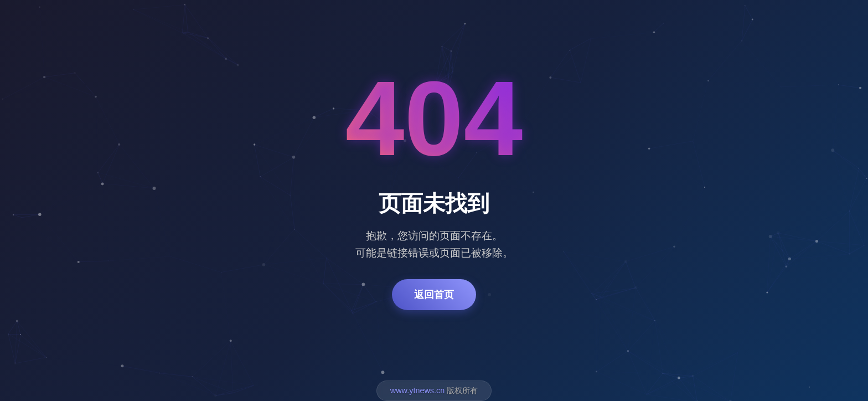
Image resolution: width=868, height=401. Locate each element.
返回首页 (434, 295)
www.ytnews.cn (417, 390)
